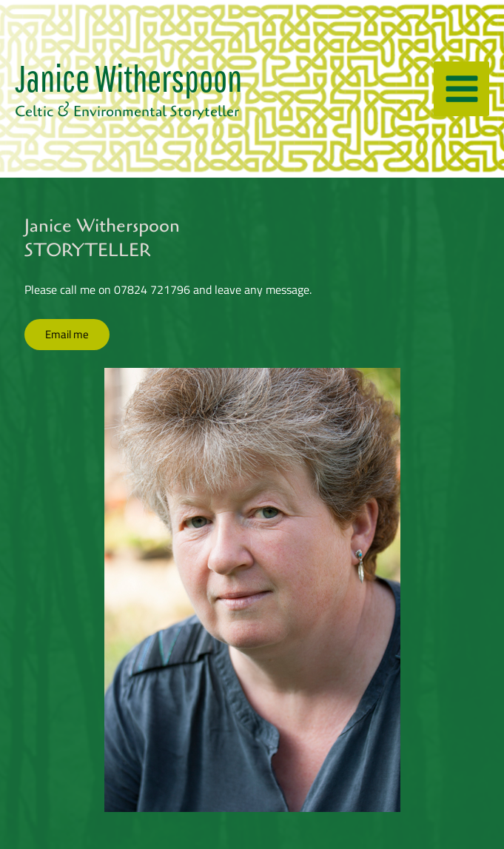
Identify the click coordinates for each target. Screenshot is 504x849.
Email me (67, 334)
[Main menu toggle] (461, 89)
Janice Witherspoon (128, 77)
